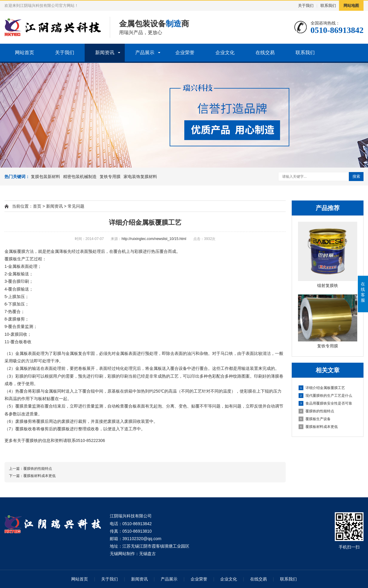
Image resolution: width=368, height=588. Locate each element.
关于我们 (306, 6)
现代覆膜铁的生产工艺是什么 (325, 396)
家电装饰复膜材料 (140, 177)
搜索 (356, 176)
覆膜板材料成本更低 (318, 427)
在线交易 (265, 53)
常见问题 (76, 206)
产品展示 (145, 53)
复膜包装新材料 (45, 177)
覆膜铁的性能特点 (316, 411)
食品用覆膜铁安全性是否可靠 (325, 403)
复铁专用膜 (110, 177)
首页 (37, 206)
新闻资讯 (105, 53)
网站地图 (351, 6)
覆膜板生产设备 (315, 419)
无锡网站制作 (122, 554)
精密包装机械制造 (80, 177)
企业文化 (225, 53)
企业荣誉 (185, 53)
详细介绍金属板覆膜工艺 (322, 388)
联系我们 (328, 6)
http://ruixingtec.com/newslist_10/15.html (154, 239)
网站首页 (25, 53)
